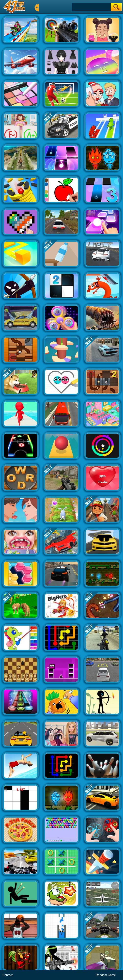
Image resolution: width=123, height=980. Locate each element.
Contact (8, 975)
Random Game (106, 975)
